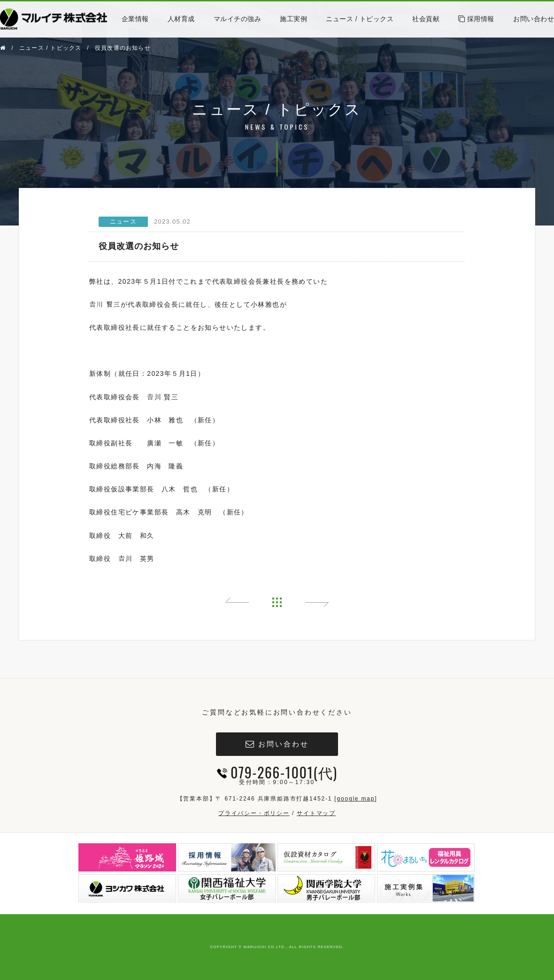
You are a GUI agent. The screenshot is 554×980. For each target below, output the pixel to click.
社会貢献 (426, 19)
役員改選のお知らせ (123, 48)
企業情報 (135, 19)
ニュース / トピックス (360, 19)
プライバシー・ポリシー (254, 813)
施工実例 (293, 19)
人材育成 (181, 19)
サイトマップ (316, 813)
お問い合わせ (534, 19)
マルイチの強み (238, 19)
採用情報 (476, 19)
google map (356, 799)
